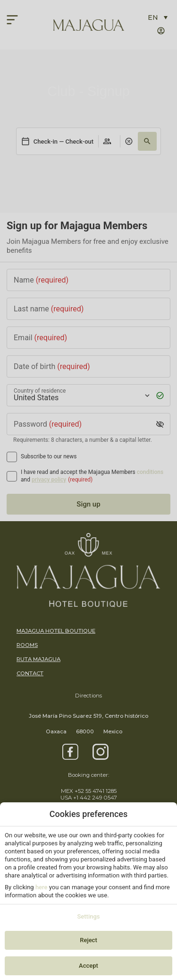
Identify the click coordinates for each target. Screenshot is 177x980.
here (42, 887)
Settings (88, 916)
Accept (88, 966)
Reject (88, 940)
